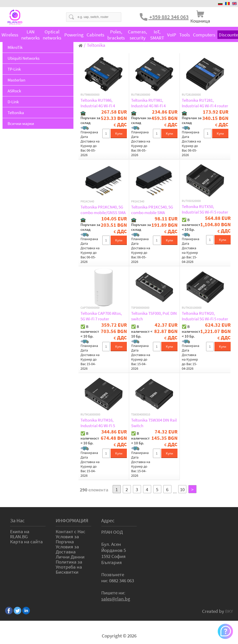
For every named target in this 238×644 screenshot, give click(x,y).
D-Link (13, 102)
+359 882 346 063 (168, 17)
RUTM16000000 (90, 414)
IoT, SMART (157, 35)
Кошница (200, 21)
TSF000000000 (140, 308)
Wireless (10, 35)
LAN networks (31, 35)
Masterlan (16, 80)
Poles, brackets (116, 35)
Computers (204, 35)
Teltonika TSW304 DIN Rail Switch (154, 423)
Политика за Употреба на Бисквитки (69, 567)
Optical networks (52, 35)
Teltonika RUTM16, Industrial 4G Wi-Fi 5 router (98, 423)
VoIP (172, 35)
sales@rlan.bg (116, 599)
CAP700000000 (90, 308)
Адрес (108, 520)
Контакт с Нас (71, 531)
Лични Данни (70, 557)
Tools (185, 35)
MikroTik (15, 47)
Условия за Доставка (67, 549)
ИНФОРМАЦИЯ (72, 520)
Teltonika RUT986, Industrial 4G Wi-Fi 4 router (98, 103)
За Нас (17, 520)
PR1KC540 (138, 201)
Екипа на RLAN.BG (20, 534)
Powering (74, 35)
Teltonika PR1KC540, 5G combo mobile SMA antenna (152, 210)
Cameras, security (137, 35)
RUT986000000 (90, 95)
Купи (119, 133)
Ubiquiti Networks (24, 58)
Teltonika (16, 113)
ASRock (14, 91)
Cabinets (95, 35)
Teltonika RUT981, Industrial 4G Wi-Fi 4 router (148, 103)
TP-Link (14, 69)
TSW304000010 (141, 414)
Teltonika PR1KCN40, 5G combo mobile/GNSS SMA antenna (103, 210)
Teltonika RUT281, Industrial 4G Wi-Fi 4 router (205, 103)
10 (182, 489)
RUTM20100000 (192, 308)
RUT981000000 (141, 95)
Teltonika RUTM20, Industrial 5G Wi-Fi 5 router (205, 316)
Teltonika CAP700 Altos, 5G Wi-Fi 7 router (101, 316)
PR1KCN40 (87, 201)
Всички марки (21, 123)
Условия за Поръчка (67, 539)
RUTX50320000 (191, 201)
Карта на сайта (26, 542)
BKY (229, 611)
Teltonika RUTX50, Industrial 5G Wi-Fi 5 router (205, 209)
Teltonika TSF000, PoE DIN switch (154, 316)
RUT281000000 (191, 95)
